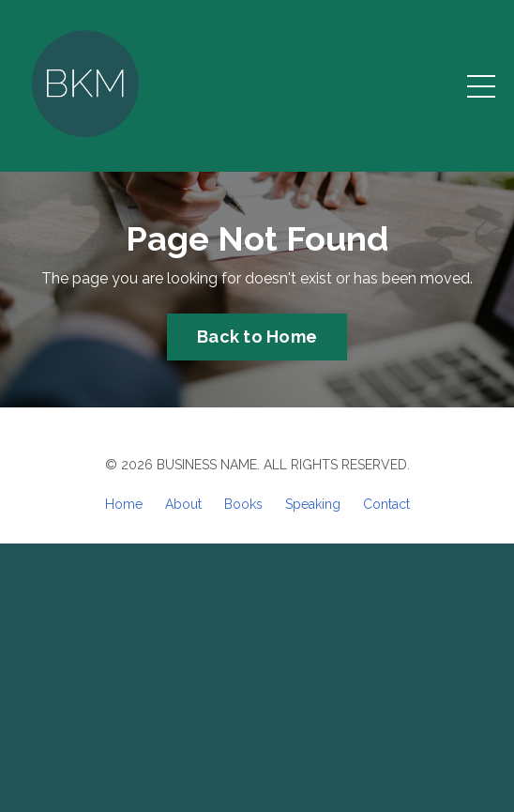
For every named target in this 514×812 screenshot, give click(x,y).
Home (124, 504)
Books (243, 504)
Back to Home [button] (257, 337)
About (183, 504)
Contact (386, 504)
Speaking (313, 504)
